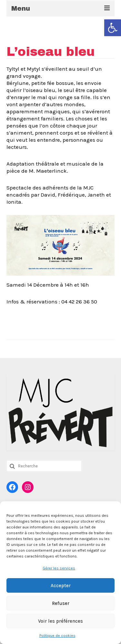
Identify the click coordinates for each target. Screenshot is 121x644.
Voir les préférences (60, 621)
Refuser (61, 603)
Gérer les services (59, 568)
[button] (113, 28)
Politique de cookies (57, 636)
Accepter (61, 586)
